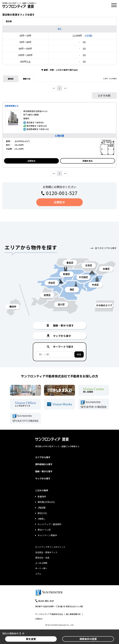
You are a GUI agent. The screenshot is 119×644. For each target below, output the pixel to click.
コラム (38, 574)
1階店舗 (42, 508)
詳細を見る (88, 161)
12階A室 (59, 136)
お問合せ (31, 161)
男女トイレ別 (44, 530)
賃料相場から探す (44, 464)
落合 (59, 29)
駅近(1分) (42, 513)
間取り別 (27, 79)
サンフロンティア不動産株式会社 (49, 614)
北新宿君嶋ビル (12, 106)
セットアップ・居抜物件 (50, 524)
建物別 (11, 79)
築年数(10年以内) (46, 502)
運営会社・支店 (42, 558)
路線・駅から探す (44, 471)
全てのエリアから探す (106, 248)
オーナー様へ (41, 568)
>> (65, 88)
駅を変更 (31, 639)
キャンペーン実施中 (47, 535)
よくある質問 (41, 563)
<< (54, 88)
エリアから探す (43, 457)
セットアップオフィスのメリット (50, 547)
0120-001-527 (62, 193)
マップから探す (43, 478)
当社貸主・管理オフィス (46, 552)
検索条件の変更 (88, 639)
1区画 (88, 36)
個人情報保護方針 (73, 614)
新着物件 (42, 497)
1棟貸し (42, 519)
